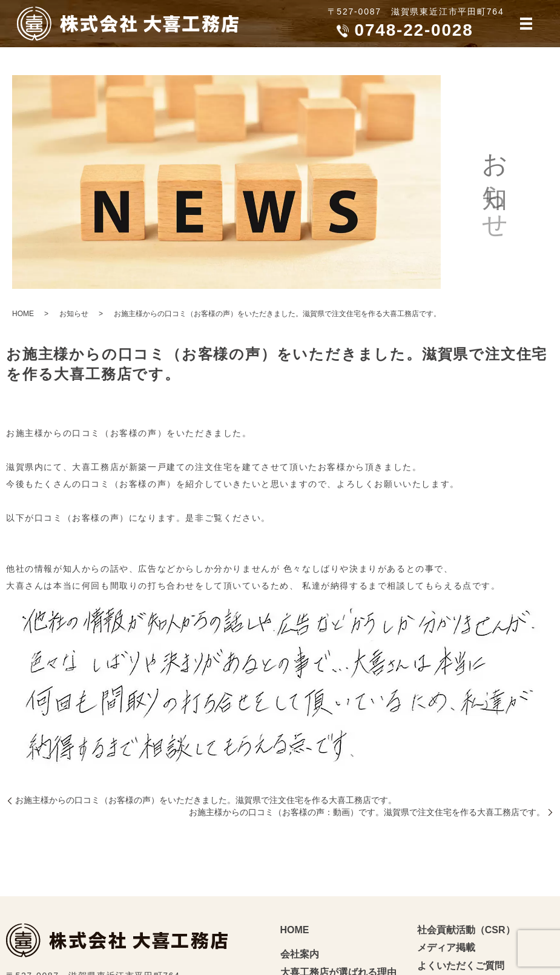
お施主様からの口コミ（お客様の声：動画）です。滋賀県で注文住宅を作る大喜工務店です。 (367, 812)
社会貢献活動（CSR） (466, 930)
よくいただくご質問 (461, 966)
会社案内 (300, 954)
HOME (23, 314)
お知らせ (74, 314)
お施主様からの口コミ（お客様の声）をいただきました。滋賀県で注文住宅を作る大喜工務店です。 (206, 800)
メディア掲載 (446, 947)
